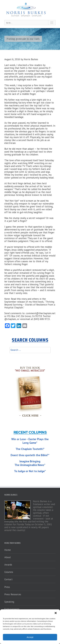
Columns (9, 572)
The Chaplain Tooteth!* (30, 449)
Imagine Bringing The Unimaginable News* (30, 463)
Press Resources (13, 594)
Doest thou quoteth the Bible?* (30, 455)
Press (7, 587)
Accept (30, 637)
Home (8, 550)
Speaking (9, 602)
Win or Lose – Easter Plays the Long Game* (30, 441)
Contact (8, 579)
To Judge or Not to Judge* (30, 471)
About (8, 557)
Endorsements (12, 609)
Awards (8, 565)
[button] (56, 613)
